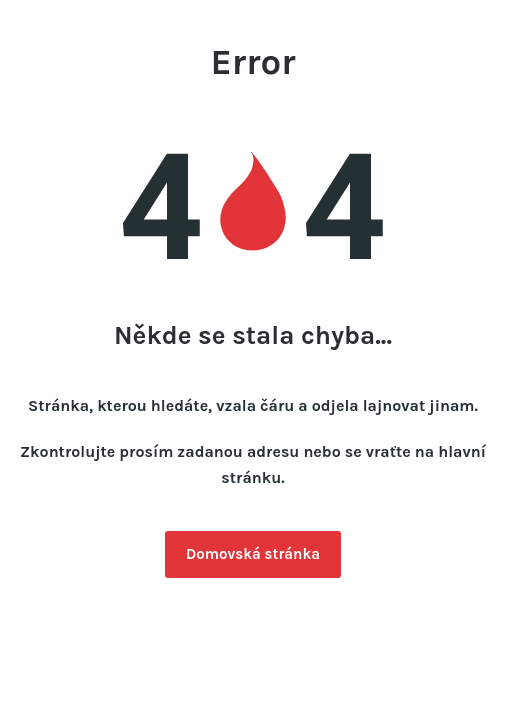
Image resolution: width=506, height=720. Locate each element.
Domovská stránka (253, 554)
